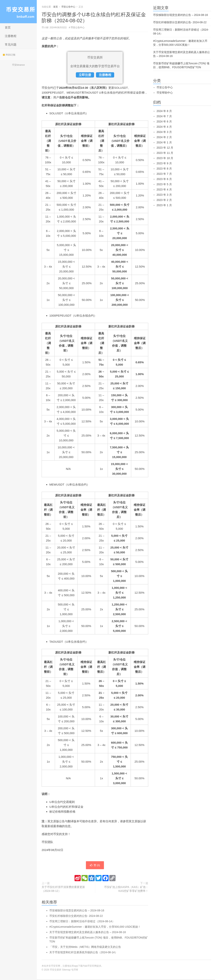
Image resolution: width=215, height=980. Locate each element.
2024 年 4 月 (164, 127)
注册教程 (11, 36)
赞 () (95, 865)
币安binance (18, 65)
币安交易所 (18, 12)
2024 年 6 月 (164, 121)
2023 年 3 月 (164, 195)
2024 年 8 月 (164, 111)
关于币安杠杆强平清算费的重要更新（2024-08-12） (63, 890)
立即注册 (85, 75)
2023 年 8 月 (164, 169)
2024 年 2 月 (164, 137)
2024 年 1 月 (164, 142)
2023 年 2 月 (164, 200)
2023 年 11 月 (165, 153)
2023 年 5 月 (164, 184)
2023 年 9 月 (164, 163)
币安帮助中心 (165, 93)
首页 (8, 27)
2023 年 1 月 (164, 205)
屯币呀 (75, 970)
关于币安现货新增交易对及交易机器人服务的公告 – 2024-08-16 (88, 933)
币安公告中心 (68, 7)
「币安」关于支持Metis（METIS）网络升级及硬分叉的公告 (85, 947)
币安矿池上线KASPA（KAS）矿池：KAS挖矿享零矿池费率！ (126, 890)
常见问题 (11, 44)
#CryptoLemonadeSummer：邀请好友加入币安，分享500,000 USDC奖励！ (95, 927)
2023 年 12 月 (165, 148)
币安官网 (92, 966)
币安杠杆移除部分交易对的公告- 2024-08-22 (76, 916)
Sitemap (66, 970)
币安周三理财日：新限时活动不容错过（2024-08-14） (82, 922)
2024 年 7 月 (164, 116)
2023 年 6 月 (164, 179)
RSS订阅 (9, 55)
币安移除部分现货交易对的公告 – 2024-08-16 (77, 911)
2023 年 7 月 (164, 174)
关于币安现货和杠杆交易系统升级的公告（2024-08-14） (83, 953)
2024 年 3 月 (164, 132)
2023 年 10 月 (165, 158)
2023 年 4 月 (164, 189)
